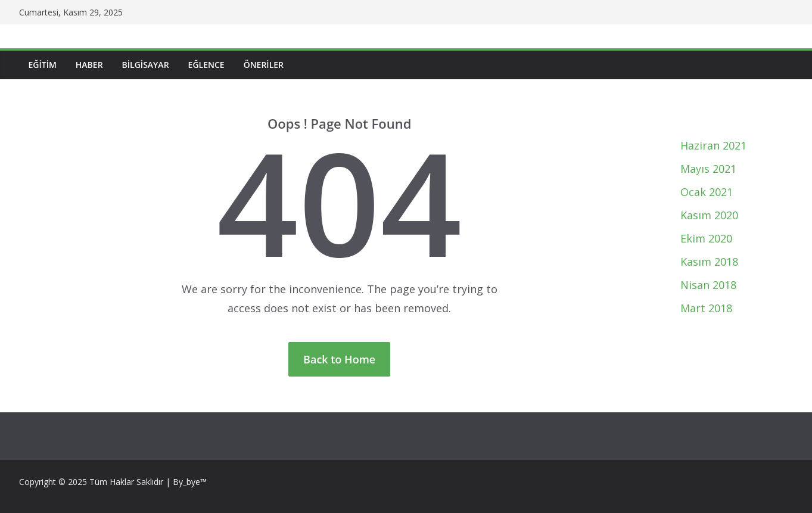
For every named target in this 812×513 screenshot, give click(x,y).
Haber (89, 65)
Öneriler (264, 65)
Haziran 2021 (713, 145)
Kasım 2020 (709, 215)
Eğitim (43, 65)
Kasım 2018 (709, 262)
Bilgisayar (146, 65)
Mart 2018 (706, 308)
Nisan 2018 (708, 285)
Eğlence (206, 65)
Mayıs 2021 (708, 169)
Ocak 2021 (707, 192)
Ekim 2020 (706, 238)
